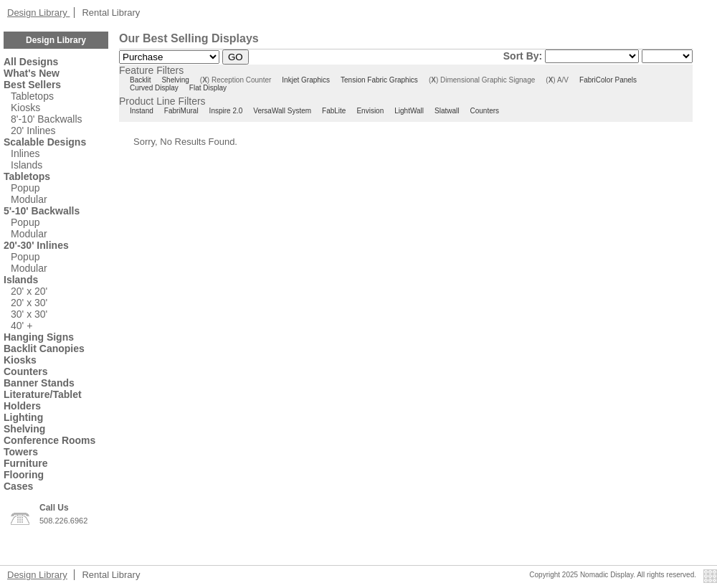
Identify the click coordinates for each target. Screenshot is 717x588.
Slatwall (447, 111)
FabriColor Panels (608, 80)
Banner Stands (39, 383)
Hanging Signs (39, 337)
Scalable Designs (45, 142)
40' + (22, 326)
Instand (142, 111)
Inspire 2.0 (226, 111)
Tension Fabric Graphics (379, 80)
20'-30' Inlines (36, 245)
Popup (25, 188)
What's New (32, 73)
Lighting (23, 417)
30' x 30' (29, 314)
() (205, 80)
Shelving (24, 429)
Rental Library (111, 13)
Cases (18, 486)
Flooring (24, 475)
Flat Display (208, 88)
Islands (27, 165)
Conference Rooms (49, 440)
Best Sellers (32, 85)
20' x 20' (29, 291)
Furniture (25, 463)
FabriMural (181, 111)
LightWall (409, 111)
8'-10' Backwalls (47, 119)
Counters (25, 371)
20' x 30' (29, 303)
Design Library (38, 13)
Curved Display (154, 88)
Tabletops (32, 96)
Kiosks (25, 108)
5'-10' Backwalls (42, 211)
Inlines (25, 153)
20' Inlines (33, 131)
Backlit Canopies (44, 348)
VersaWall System (282, 111)
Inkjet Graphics (306, 80)
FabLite (334, 111)
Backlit (140, 80)
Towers (21, 452)
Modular (29, 199)
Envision (370, 111)
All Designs (31, 62)
